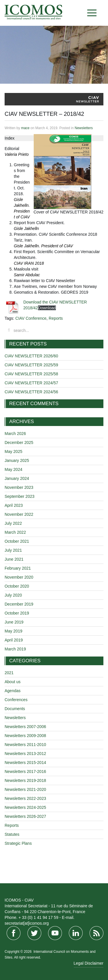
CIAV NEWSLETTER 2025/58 (31, 374)
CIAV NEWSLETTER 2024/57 (31, 383)
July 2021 (13, 550)
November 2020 (19, 577)
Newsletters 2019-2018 (25, 780)
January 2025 (17, 460)
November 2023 (19, 487)
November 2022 (19, 514)
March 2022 (15, 532)
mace (25, 128)
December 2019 (19, 604)
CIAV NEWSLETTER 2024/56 (31, 392)
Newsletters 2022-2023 (25, 798)
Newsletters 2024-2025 (25, 807)
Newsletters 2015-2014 (25, 763)
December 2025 (19, 443)
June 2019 (14, 622)
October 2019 (17, 613)
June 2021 (14, 559)
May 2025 (13, 451)
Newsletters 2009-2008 (25, 736)
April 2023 (14, 505)
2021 (9, 673)
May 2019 (13, 631)
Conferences (16, 700)
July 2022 (13, 523)
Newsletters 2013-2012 (25, 754)
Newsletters (84, 128)
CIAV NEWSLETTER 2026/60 (31, 356)
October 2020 (17, 586)
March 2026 (15, 434)
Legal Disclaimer (89, 963)
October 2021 (17, 541)
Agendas (13, 691)
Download (47, 308)
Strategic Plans (18, 843)
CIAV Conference (31, 318)
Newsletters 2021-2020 (25, 789)
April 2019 (14, 640)
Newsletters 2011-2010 (25, 745)
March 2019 (15, 649)
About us (13, 682)
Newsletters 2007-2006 (25, 727)
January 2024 (17, 478)
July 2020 (13, 595)
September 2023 (20, 496)
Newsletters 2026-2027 (25, 816)
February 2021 (18, 568)
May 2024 (13, 469)
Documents (15, 709)
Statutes (12, 834)
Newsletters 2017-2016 (25, 771)
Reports (56, 318)
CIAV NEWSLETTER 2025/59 (31, 365)
